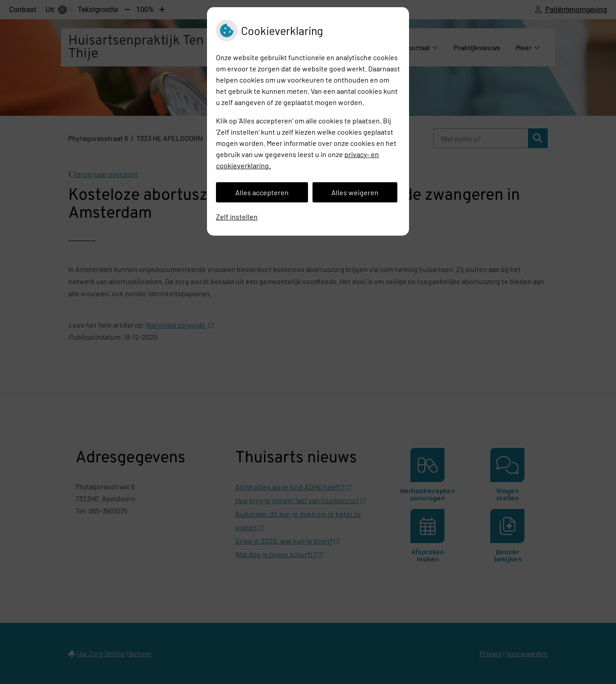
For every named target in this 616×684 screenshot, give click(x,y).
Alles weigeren (355, 192)
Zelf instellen (237, 217)
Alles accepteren (262, 192)
